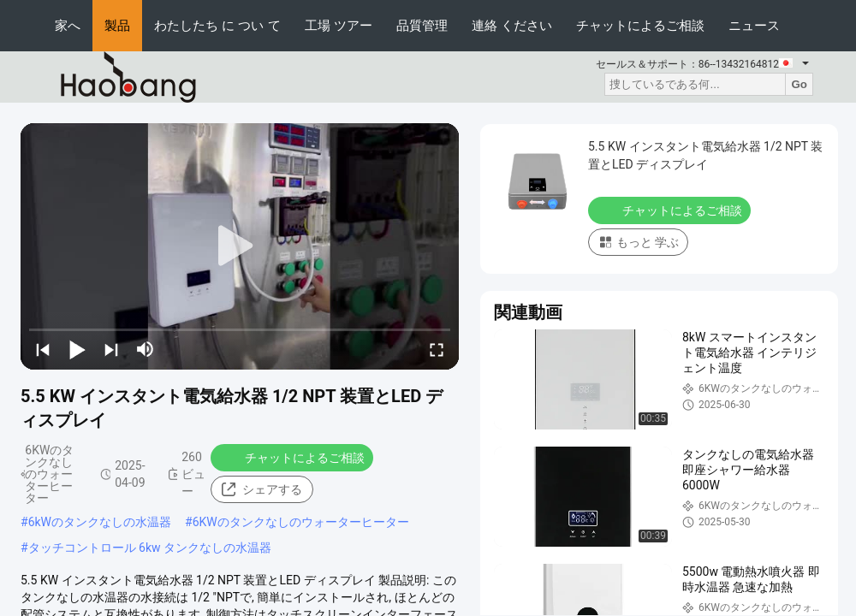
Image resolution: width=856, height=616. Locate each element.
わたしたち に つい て (217, 25)
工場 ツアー (339, 25)
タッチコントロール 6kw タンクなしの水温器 (150, 548)
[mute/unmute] (146, 349)
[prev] (43, 349)
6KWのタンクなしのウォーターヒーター (301, 522)
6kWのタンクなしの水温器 (100, 522)
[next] (111, 349)
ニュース (754, 25)
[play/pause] (77, 349)
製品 (117, 25)
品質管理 (422, 25)
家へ (68, 25)
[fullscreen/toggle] (437, 349)
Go (799, 84)
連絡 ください (512, 25)
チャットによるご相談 (640, 25)
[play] (240, 246)
